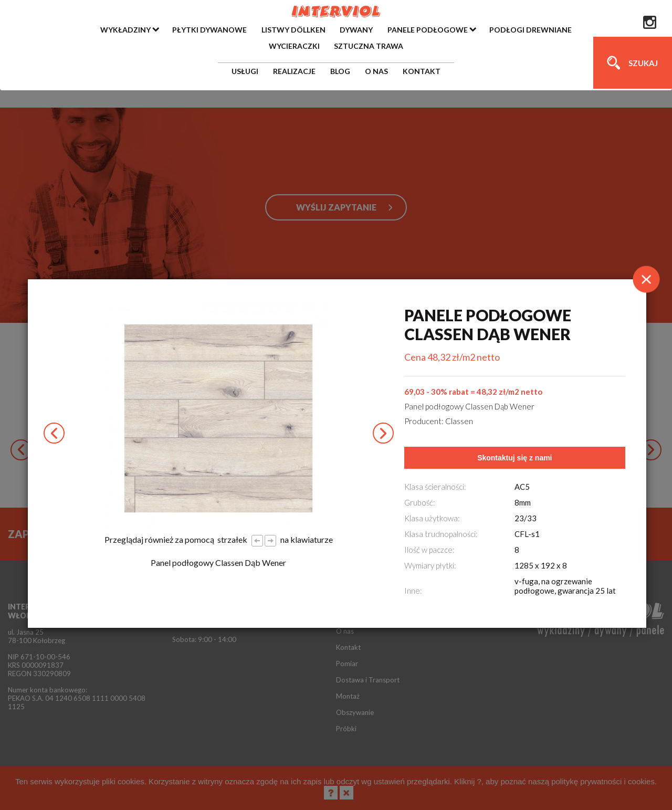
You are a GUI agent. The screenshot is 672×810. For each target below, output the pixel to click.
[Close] (646, 279)
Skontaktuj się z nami (514, 458)
